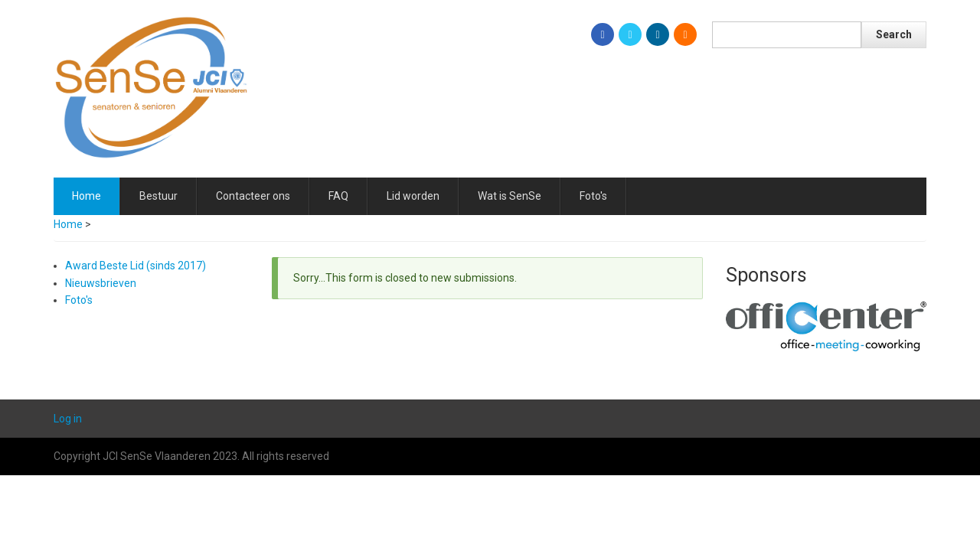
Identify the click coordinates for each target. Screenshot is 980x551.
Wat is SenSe (510, 196)
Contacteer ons (253, 196)
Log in (68, 419)
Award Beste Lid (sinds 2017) (136, 266)
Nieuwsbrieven (101, 283)
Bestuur (158, 196)
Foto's (593, 196)
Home (87, 196)
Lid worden (413, 196)
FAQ (338, 196)
